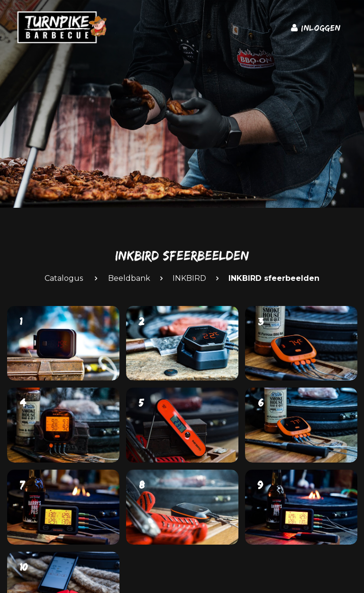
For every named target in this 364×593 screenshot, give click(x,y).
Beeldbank (129, 278)
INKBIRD (189, 278)
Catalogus (64, 278)
